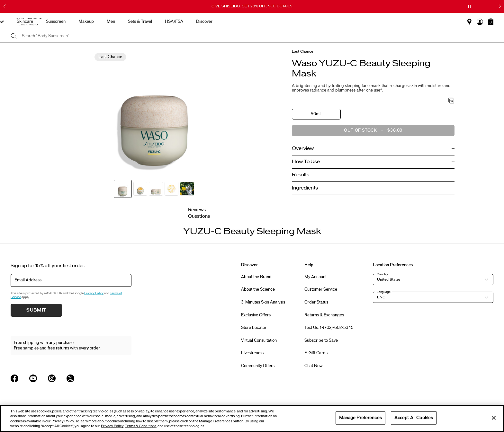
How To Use (306, 162)
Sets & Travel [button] (309, 22)
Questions (199, 216)
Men (280, 22)
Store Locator (254, 328)
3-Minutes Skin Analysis (263, 302)
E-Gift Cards (316, 353)
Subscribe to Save (321, 340)
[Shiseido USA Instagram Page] (52, 378)
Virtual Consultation (259, 340)
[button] (491, 22)
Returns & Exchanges (324, 315)
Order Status (316, 302)
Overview (303, 149)
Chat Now (314, 366)
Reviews (197, 210)
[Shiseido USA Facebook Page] (14, 378)
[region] (252, 419)
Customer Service (321, 289)
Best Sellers (141, 22)
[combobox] (258, 36)
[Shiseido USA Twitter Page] (70, 378)
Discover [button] (374, 22)
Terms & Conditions (141, 426)
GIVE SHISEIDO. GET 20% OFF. (252, 6)
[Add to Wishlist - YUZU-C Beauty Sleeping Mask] (451, 101)
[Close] (494, 418)
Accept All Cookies (414, 418)
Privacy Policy (94, 293)
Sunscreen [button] (225, 22)
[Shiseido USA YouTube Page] (33, 378)
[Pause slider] (469, 6)
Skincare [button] (194, 22)
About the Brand (256, 277)
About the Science (258, 289)
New (169, 22)
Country (382, 274)
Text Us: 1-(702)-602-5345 (329, 328)
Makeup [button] (256, 22)
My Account (315, 277)
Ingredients (305, 188)
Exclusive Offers (256, 315)
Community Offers (258, 366)
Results (301, 175)
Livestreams (252, 353)
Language (384, 292)
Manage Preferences (360, 418)
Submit (36, 310)
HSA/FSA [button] (343, 22)
